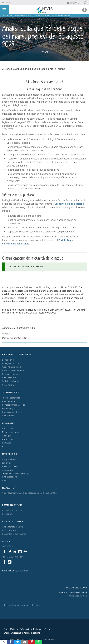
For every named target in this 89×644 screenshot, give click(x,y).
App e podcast (9, 439)
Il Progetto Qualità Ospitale (14, 405)
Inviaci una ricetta (10, 530)
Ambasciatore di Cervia (13, 527)
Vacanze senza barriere (13, 371)
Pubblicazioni (8, 429)
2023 (45, 52)
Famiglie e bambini (11, 363)
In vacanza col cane (11, 374)
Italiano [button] (75, 3)
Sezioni (6, 3)
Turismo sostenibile (11, 398)
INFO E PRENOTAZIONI (76, 588)
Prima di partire (9, 378)
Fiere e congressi (10, 409)
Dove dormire (8, 360)
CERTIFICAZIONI (50, 640)
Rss (4, 447)
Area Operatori (9, 401)
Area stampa (8, 416)
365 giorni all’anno (11, 381)
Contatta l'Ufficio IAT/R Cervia (73, 593)
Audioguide (7, 436)
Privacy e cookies (10, 467)
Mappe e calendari (11, 432)
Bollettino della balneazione (69, 204)
